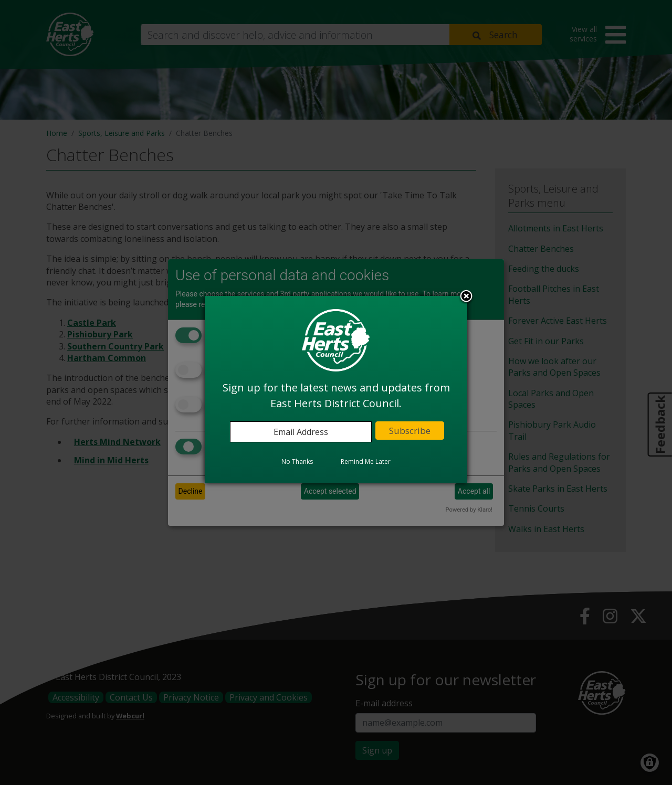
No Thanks (297, 462)
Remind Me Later (366, 462)
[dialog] (336, 389)
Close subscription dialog (466, 297)
